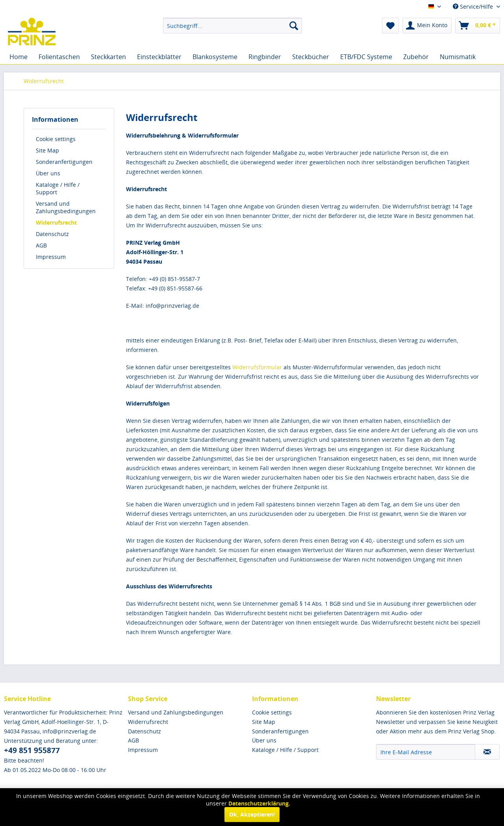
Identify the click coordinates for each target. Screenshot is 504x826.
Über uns (48, 173)
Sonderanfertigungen (64, 162)
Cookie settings (56, 139)
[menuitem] (233, 26)
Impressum (51, 257)
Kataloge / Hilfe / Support (58, 188)
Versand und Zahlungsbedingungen (66, 207)
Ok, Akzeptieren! (252, 814)
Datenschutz (52, 234)
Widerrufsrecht (56, 222)
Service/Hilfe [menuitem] (474, 7)
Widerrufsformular (257, 367)
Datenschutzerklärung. (259, 803)
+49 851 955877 (32, 750)
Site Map (47, 150)
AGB (41, 245)
